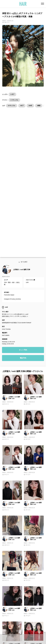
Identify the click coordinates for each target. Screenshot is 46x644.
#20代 (30, 106)
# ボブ (12, 94)
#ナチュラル (12, 106)
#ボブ (22, 106)
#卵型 (39, 106)
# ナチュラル (14, 100)
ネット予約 (23, 257)
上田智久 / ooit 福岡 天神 (21, 177)
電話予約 (23, 266)
